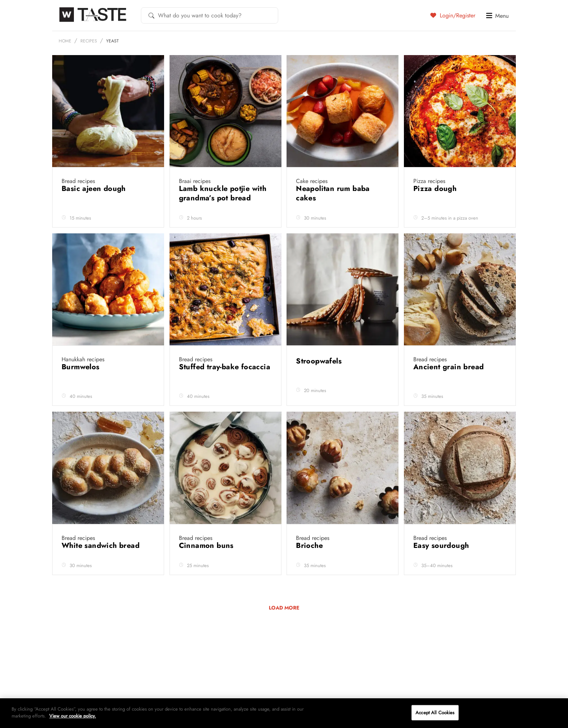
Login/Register (453, 15)
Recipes (89, 41)
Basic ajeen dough (95, 189)
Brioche (310, 546)
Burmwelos (82, 367)
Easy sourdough (442, 546)
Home (65, 41)
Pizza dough (436, 189)
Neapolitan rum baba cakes (333, 193)
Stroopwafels (320, 361)
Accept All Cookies (435, 713)
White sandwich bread (102, 546)
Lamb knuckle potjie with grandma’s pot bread (223, 193)
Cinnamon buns (208, 546)
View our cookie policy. (73, 716)
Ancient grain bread (450, 367)
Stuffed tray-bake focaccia (225, 367)
